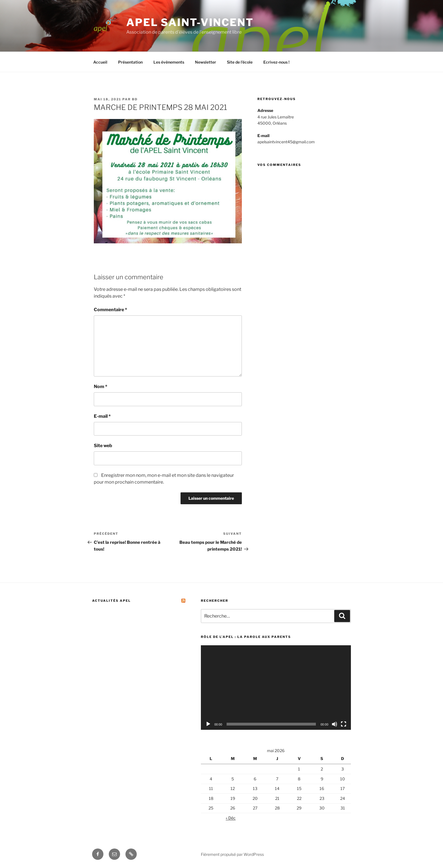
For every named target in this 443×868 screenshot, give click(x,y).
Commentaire (110, 310)
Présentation (130, 62)
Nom (101, 387)
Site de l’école (240, 62)
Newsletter (206, 62)
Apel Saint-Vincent (190, 22)
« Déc (231, 818)
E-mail (102, 416)
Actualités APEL (111, 601)
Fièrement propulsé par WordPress (232, 854)
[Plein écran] (344, 724)
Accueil (100, 62)
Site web (103, 446)
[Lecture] (208, 724)
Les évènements (169, 62)
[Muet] (335, 724)
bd (135, 99)
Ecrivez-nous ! (276, 62)
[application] (276, 688)
